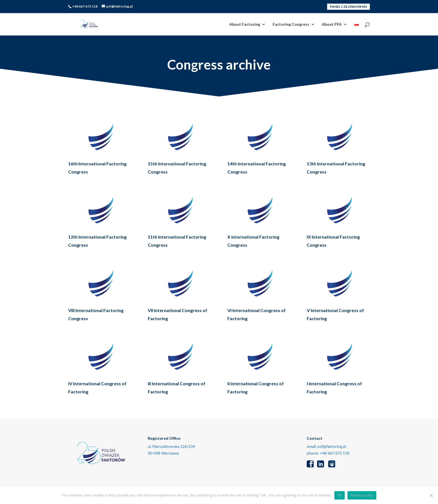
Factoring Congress (291, 24)
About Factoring (245, 24)
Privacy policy (362, 495)
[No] (431, 495)
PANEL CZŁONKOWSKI (348, 7)
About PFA (332, 24)
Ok (340, 495)
